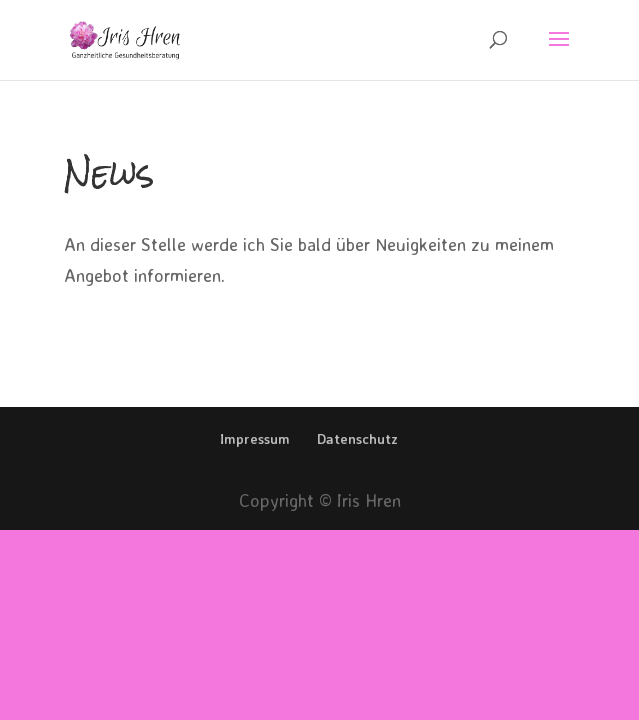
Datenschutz (357, 438)
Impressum (255, 438)
